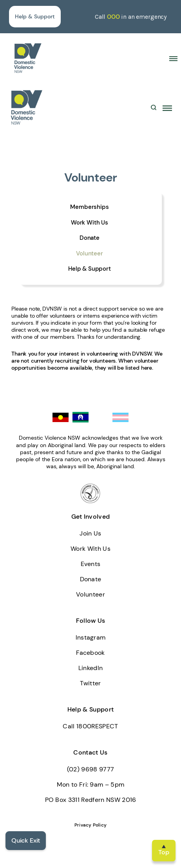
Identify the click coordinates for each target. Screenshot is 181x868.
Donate (90, 238)
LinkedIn (91, 668)
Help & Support (35, 16)
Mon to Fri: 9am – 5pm (91, 784)
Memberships (89, 207)
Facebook (90, 653)
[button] (171, 58)
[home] (27, 58)
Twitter (90, 683)
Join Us (90, 533)
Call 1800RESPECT (90, 726)
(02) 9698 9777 (90, 769)
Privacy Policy (90, 825)
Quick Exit (26, 840)
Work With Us (90, 223)
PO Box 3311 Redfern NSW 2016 (91, 800)
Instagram (91, 637)
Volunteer (90, 254)
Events (91, 564)
